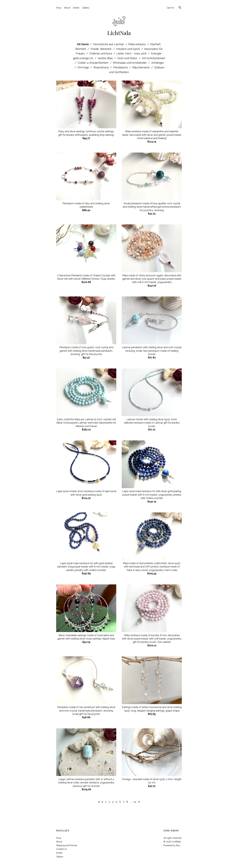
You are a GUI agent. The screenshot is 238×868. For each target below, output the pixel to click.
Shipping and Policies (67, 845)
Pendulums (121, 67)
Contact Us (62, 849)
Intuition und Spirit (128, 49)
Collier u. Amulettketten (93, 63)
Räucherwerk (141, 67)
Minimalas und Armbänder (130, 63)
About (67, 8)
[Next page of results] (139, 802)
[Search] (180, 8)
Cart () (170, 8)
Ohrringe (84, 67)
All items (83, 44)
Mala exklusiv (137, 44)
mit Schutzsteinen (153, 58)
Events (76, 8)
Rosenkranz (102, 67)
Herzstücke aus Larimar (109, 44)
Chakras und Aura (101, 53)
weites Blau (106, 58)
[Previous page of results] (99, 802)
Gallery (86, 8)
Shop (59, 8)
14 (135, 802)
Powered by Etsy (172, 845)
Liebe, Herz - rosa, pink (132, 53)
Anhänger (158, 63)
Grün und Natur (128, 58)
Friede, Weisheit (101, 49)
